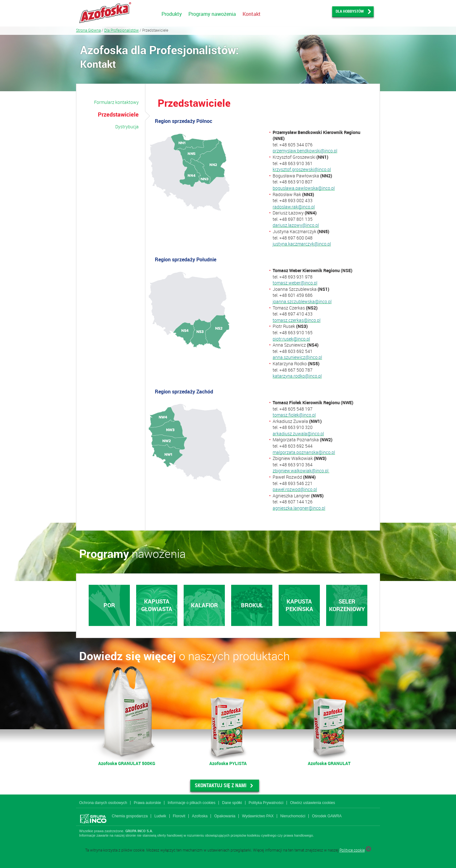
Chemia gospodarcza (130, 816)
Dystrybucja (127, 127)
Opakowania (225, 816)
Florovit (179, 816)
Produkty (172, 14)
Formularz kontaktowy (116, 102)
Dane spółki (232, 803)
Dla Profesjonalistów (121, 30)
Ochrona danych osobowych (103, 803)
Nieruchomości (293, 816)
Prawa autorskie (147, 803)
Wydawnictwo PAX (258, 816)
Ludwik (160, 816)
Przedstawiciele (118, 114)
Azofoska (200, 816)
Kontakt (252, 14)
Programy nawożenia (212, 14)
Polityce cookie (352, 850)
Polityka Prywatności (266, 803)
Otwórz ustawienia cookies (313, 803)
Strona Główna (88, 30)
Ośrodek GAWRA (327, 816)
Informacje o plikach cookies (191, 803)
